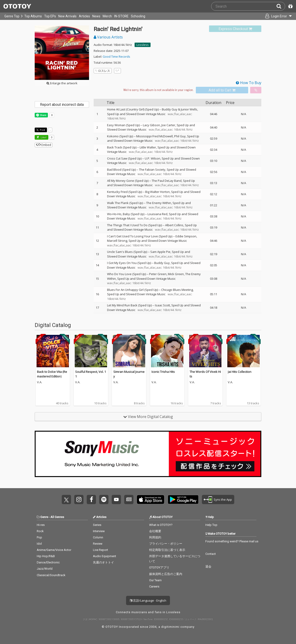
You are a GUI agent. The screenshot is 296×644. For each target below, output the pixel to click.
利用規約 (155, 537)
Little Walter (148, 147)
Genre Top (12, 16)
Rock (40, 531)
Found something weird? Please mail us (232, 541)
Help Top (211, 525)
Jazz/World (45, 569)
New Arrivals (67, 16)
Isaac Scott (162, 305)
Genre (44, 517)
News (96, 16)
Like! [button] (43, 137)
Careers (154, 586)
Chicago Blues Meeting (177, 290)
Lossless (143, 45)
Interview (99, 531)
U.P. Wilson (153, 158)
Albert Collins (174, 225)
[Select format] (158, 90)
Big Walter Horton (157, 192)
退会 (208, 567)
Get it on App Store (151, 499)
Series (97, 525)
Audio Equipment (105, 556)
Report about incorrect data (62, 105)
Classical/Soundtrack (51, 575)
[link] (235, 29)
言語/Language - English (148, 600)
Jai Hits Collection (240, 372)
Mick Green (176, 274)
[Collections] (253, 16)
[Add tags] (117, 71)
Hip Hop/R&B (46, 556)
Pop (39, 537)
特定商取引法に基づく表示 (167, 550)
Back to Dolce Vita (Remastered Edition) (52, 374)
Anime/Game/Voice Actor (54, 550)
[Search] (281, 6)
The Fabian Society (152, 170)
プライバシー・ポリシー (166, 544)
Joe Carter (168, 125)
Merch (107, 16)
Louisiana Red (157, 214)
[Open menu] (277, 16)
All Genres (57, 517)
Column (98, 537)
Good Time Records (116, 57)
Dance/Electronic (48, 562)
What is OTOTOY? (161, 525)
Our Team (155, 580)
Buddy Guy (162, 263)
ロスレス (103, 71)
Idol (39, 544)
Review (98, 544)
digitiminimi (170, 627)
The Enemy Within (159, 203)
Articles (84, 16)
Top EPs (50, 16)
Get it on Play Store (183, 499)
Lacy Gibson (151, 125)
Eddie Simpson (186, 236)
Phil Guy (180, 136)
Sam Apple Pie (160, 252)
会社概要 (155, 531)
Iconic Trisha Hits (163, 372)
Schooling (138, 16)
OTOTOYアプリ (159, 567)
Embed (44, 145)
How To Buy (249, 83)
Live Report (100, 550)
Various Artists (108, 37)
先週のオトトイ (103, 562)
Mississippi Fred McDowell (154, 136)
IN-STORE (121, 16)
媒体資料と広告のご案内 (166, 574)
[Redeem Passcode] (290, 6)
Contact (211, 554)
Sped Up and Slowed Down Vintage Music (136, 114)
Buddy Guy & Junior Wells (180, 109)
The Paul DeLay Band (167, 181)
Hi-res (41, 525)
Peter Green (158, 274)
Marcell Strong (117, 241)
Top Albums (33, 16)
